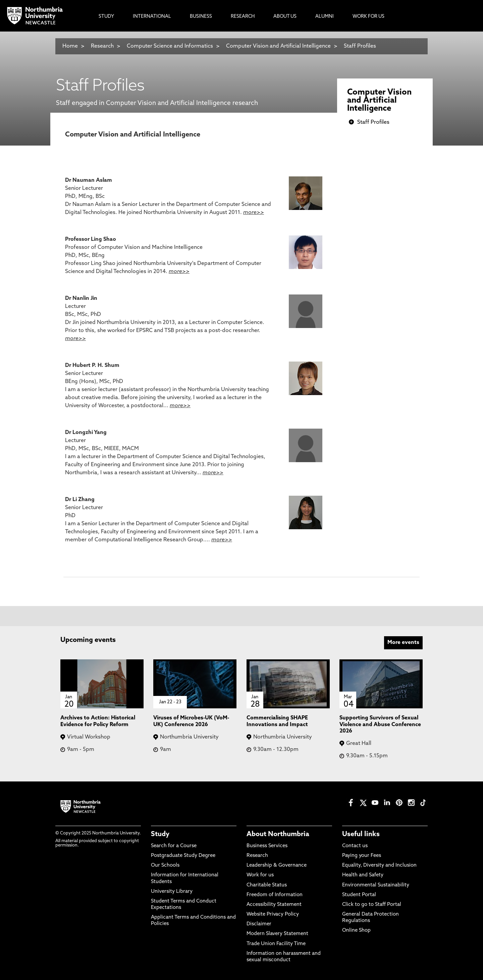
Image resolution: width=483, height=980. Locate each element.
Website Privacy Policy (273, 914)
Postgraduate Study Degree (183, 856)
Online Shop (356, 931)
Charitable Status (267, 885)
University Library (172, 892)
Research (102, 46)
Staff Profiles (360, 46)
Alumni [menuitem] (325, 17)
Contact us (355, 846)
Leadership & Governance (277, 865)
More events (403, 643)
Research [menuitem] (243, 17)
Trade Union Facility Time (276, 944)
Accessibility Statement (274, 905)
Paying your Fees (362, 856)
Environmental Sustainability (376, 885)
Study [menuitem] (106, 17)
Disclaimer (259, 924)
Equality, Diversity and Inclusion (379, 865)
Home (70, 46)
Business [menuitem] (201, 17)
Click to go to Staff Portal (372, 905)
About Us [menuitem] (285, 17)
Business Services (267, 846)
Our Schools (165, 865)
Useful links (361, 834)
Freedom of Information (275, 895)
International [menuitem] (152, 17)
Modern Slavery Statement (277, 934)
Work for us (260, 875)
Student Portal (359, 895)
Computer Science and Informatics (170, 46)
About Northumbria (278, 834)
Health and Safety (363, 875)
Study (160, 834)
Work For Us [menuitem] (368, 17)
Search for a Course (174, 846)
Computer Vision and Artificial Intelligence (278, 46)
